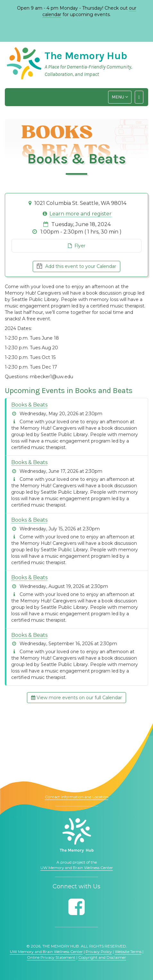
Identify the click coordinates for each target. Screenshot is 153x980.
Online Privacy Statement (51, 957)
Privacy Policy (99, 952)
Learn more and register (81, 214)
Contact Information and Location (77, 797)
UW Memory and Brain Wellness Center (77, 868)
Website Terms (128, 952)
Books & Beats (29, 405)
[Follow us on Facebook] (76, 907)
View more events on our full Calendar (76, 698)
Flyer (77, 246)
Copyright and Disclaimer (102, 957)
